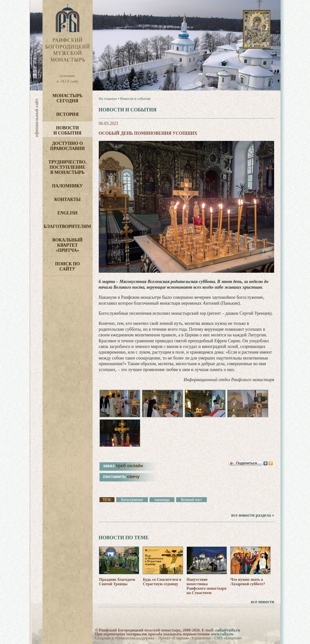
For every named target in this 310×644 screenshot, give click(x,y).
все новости (262, 602)
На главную (108, 99)
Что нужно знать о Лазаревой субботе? (248, 582)
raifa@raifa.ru (228, 630)
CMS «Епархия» (228, 638)
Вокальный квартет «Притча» (67, 245)
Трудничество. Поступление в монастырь (67, 167)
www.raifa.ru (222, 634)
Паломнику (67, 186)
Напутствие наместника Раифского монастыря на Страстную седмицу (207, 588)
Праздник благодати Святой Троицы (117, 582)
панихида (162, 500)
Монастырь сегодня (67, 98)
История (67, 114)
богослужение (132, 500)
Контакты (67, 199)
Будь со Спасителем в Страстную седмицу (162, 582)
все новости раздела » (253, 515)
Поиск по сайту (67, 266)
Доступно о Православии (67, 146)
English (67, 213)
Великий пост (191, 500)
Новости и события (67, 130)
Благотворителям (67, 226)
